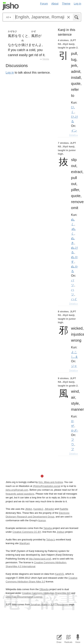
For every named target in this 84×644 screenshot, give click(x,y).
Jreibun (61, 532)
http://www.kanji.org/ (39, 559)
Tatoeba (46, 59)
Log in (78, 4)
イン (74, 130)
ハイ (74, 299)
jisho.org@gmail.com (17, 490)
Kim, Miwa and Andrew (51, 482)
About (55, 4)
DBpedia (44, 589)
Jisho (11, 6)
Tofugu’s (51, 540)
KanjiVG (59, 574)
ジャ (74, 366)
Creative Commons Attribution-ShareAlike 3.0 (46, 593)
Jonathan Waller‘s (40, 604)
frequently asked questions (20, 494)
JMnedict (49, 509)
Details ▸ (73, 135)
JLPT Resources (59, 604)
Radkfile (64, 509)
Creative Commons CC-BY (27, 532)
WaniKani (24, 543)
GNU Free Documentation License (24, 597)
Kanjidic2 (38, 509)
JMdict (29, 509)
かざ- (74, 430)
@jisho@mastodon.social (46, 486)
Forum (44, 4)
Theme (66, 4)
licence (42, 520)
